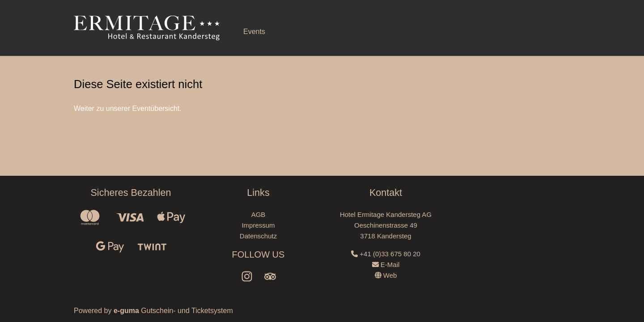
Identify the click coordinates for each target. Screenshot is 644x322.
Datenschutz (258, 236)
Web (386, 275)
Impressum (258, 225)
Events (254, 32)
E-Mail (386, 265)
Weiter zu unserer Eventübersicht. (128, 108)
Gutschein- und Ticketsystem (173, 311)
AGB (258, 214)
